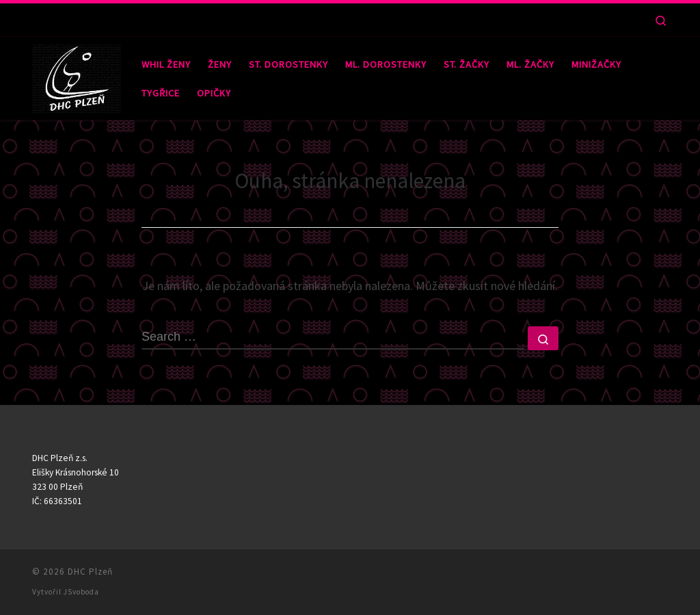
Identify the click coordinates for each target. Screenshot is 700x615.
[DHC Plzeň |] (77, 76)
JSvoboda (81, 592)
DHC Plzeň (90, 572)
